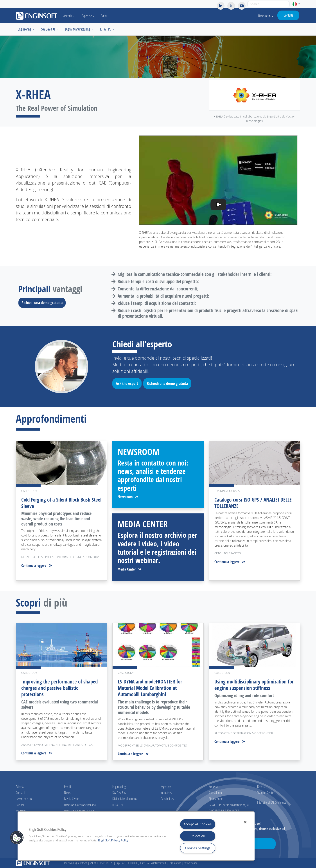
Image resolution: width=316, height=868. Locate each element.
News (67, 793)
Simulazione (216, 799)
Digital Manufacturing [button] (78, 29)
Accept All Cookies (198, 824)
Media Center (129, 569)
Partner (20, 805)
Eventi (107, 16)
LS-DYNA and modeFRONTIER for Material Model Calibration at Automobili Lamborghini (151, 688)
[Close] (245, 822)
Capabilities (167, 799)
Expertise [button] (91, 16)
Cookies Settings (198, 848)
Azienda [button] (70, 16)
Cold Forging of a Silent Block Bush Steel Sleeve (57, 503)
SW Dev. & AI (119, 793)
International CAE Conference (272, 802)
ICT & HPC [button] (106, 29)
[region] (136, 836)
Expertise (166, 786)
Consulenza (215, 793)
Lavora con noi (24, 799)
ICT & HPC (118, 805)
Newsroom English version (79, 811)
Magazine (21, 811)
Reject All (198, 836)
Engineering (119, 786)
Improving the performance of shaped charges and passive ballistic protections (61, 688)
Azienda (20, 786)
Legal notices (175, 863)
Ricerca (261, 786)
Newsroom (266, 16)
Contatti (288, 15)
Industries (166, 793)
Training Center (266, 793)
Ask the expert (128, 384)
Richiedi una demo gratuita (43, 303)
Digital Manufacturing (125, 799)
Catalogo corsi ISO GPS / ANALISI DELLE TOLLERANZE (255, 503)
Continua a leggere (37, 565)
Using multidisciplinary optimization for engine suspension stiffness (252, 685)
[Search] (268, 4)
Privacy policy (190, 863)
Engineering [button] (25, 29)
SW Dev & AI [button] (48, 29)
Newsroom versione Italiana (80, 805)
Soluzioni (214, 786)
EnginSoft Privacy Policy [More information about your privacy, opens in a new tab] (113, 840)
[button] (296, 4)
